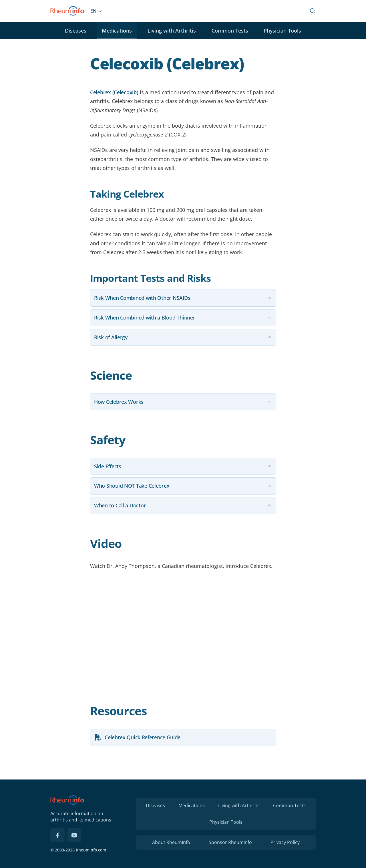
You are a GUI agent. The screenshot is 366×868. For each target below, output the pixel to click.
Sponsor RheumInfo (230, 842)
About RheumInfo (171, 842)
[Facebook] (57, 835)
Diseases (76, 31)
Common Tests (230, 31)
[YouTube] (74, 835)
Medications (117, 31)
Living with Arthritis (172, 31)
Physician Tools (282, 31)
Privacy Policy (285, 842)
